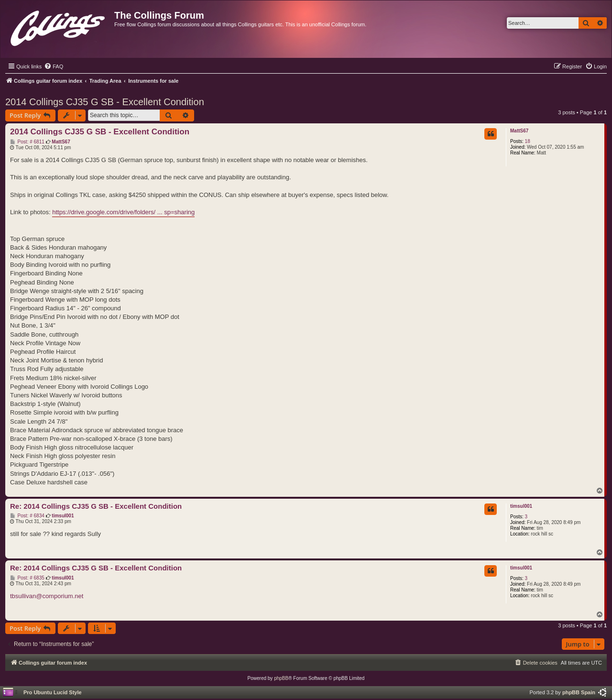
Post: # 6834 (27, 516)
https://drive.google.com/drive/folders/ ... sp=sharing (123, 212)
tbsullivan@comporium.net (47, 596)
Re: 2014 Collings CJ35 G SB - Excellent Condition (96, 506)
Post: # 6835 (27, 578)
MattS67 (519, 131)
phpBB (281, 678)
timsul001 (521, 506)
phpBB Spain (579, 692)
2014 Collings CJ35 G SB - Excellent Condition (105, 102)
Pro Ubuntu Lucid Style (53, 692)
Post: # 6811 (27, 142)
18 (528, 141)
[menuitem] (54, 66)
